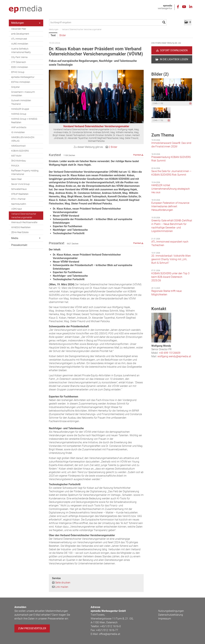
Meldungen (26, 23)
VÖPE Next (17, 209)
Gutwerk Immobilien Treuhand (21, 102)
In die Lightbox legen (172, 59)
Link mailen (62, 587)
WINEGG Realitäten (21, 227)
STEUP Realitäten (20, 194)
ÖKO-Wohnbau (19, 161)
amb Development (20, 34)
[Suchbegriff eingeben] (108, 22)
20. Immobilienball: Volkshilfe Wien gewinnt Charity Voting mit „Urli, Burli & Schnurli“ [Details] (171, 259)
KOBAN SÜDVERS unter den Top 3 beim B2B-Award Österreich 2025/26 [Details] (170, 277)
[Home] (25, 9)
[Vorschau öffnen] (96, 97)
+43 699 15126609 (170, 353)
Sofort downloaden (172, 50)
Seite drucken (63, 583)
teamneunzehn (19, 204)
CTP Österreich (19, 62)
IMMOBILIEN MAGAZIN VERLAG (23, 139)
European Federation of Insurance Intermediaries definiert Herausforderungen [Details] (170, 206)
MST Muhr (16, 156)
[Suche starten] (165, 22)
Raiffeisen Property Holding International (25, 172)
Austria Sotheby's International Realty (21, 50)
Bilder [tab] (63, 35)
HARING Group (19, 114)
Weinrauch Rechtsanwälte (24, 222)
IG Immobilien (18, 132)
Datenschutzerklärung (171, 615)
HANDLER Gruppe (20, 109)
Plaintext (138, 155)
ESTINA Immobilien (21, 82)
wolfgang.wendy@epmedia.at (174, 356)
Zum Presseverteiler (32, 628)
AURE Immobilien (20, 44)
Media (26, 238)
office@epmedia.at (110, 634)
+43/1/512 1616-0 (110, 626)
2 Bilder (113, 147)
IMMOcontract (18, 146)
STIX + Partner (18, 199)
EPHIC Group (18, 72)
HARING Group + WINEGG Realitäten (24, 121)
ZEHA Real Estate (20, 232)
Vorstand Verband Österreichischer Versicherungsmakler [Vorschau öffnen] (96, 126)
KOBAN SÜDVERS (20, 151)
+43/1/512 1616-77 (107, 630)
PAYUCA (15, 166)
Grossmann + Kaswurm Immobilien (23, 94)
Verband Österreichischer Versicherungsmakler (24, 216)
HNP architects (19, 127)
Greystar (16, 87)
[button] (188, 22)
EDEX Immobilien (20, 67)
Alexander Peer (19, 29)
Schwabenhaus (19, 189)
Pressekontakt (19, 245)
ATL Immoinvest (19, 39)
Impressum (165, 619)
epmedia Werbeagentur (23, 77)
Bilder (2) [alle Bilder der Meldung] (160, 74)
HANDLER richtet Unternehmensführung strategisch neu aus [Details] (171, 189)
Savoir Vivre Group (20, 184)
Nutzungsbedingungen (171, 611)
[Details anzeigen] (190, 104)
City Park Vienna (19, 57)
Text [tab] (53, 35)
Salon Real (16, 179)
